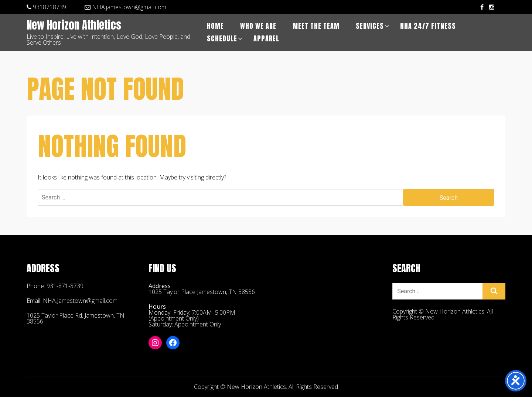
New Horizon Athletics (74, 25)
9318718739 (46, 7)
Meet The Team (316, 26)
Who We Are (258, 26)
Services (370, 26)
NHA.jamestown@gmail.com (125, 7)
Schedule (222, 39)
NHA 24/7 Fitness (428, 26)
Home (215, 26)
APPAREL (266, 39)
